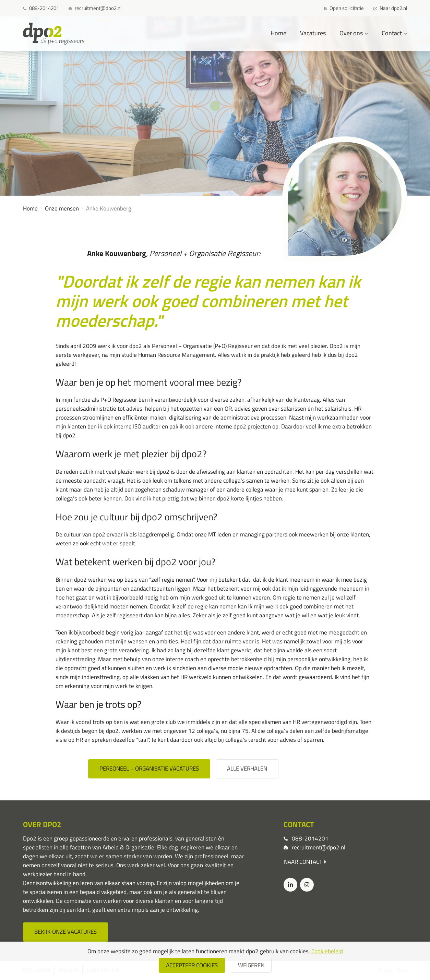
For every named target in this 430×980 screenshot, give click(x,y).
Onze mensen (62, 208)
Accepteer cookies (192, 965)
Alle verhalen (247, 769)
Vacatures (313, 33)
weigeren (251, 965)
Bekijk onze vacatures (65, 932)
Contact (392, 33)
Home (278, 33)
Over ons (352, 33)
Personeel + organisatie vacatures (149, 769)
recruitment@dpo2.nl (319, 847)
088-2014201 (310, 838)
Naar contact (305, 862)
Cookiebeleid (327, 951)
